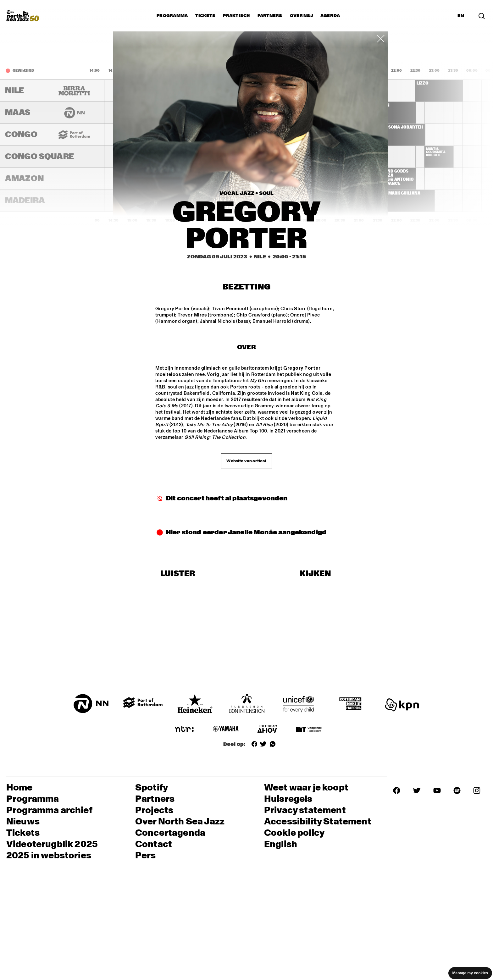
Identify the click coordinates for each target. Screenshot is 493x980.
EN (461, 16)
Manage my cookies (470, 973)
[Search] (482, 16)
